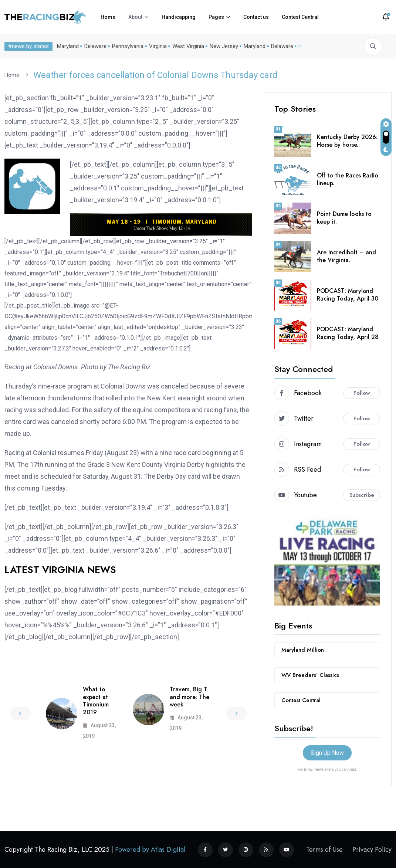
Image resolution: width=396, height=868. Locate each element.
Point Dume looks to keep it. (344, 217)
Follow (362, 393)
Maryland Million (303, 650)
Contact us (256, 17)
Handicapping (179, 17)
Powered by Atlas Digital (150, 849)
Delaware (95, 46)
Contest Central (300, 17)
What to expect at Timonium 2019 (96, 700)
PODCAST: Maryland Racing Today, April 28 (348, 333)
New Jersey (224, 46)
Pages (216, 17)
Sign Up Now (327, 752)
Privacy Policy (372, 849)
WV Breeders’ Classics (310, 675)
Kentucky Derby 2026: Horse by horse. (347, 140)
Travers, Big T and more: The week (189, 697)
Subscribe (362, 495)
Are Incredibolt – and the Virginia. (346, 256)
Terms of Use (324, 849)
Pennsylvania (128, 46)
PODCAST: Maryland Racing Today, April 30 (348, 294)
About (135, 17)
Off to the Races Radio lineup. (348, 179)
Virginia (158, 46)
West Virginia (188, 46)
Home (108, 17)
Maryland (68, 46)
